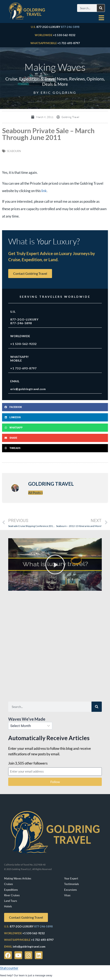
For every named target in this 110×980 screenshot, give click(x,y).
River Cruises (12, 895)
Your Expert (71, 878)
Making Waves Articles (18, 878)
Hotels (8, 906)
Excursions (71, 890)
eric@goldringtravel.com (28, 389)
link (44, 191)
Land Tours (11, 901)
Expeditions (11, 890)
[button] (55, 407)
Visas (67, 895)
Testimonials (72, 884)
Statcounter (9, 968)
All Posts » (35, 493)
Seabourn (14, 151)
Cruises (9, 884)
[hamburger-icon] (101, 18)
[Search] (101, 8)
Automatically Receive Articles (49, 738)
